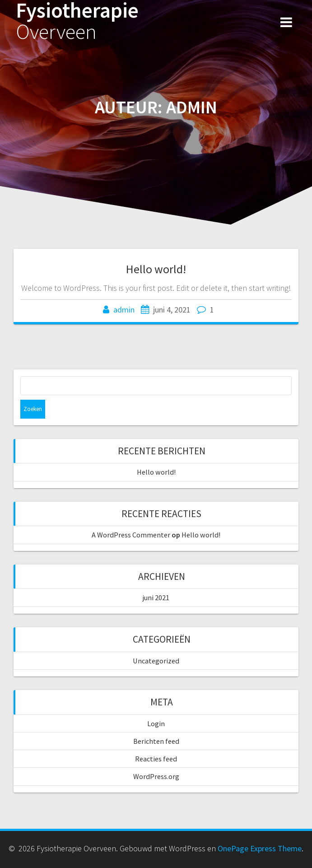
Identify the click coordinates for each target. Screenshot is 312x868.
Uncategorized (156, 661)
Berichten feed (156, 741)
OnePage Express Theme (260, 848)
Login (156, 723)
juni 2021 (156, 597)
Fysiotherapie (77, 21)
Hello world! (156, 269)
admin (124, 310)
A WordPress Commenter (131, 535)
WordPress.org (156, 776)
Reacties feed (156, 759)
